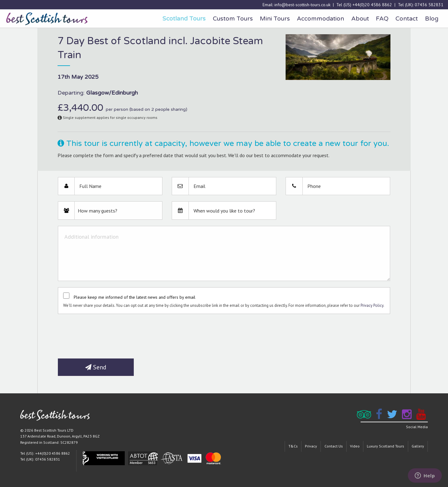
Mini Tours (275, 19)
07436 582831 (429, 5)
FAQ (382, 19)
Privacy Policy (372, 305)
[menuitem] (184, 19)
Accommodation (320, 19)
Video (355, 446)
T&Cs (293, 446)
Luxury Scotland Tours (385, 446)
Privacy (311, 446)
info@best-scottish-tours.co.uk (302, 5)
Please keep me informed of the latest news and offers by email (135, 297)
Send (96, 367)
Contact (407, 19)
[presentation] (105, 334)
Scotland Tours (184, 19)
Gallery (418, 446)
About (360, 19)
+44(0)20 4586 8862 (372, 5)
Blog (432, 19)
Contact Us (334, 446)
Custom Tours (233, 19)
